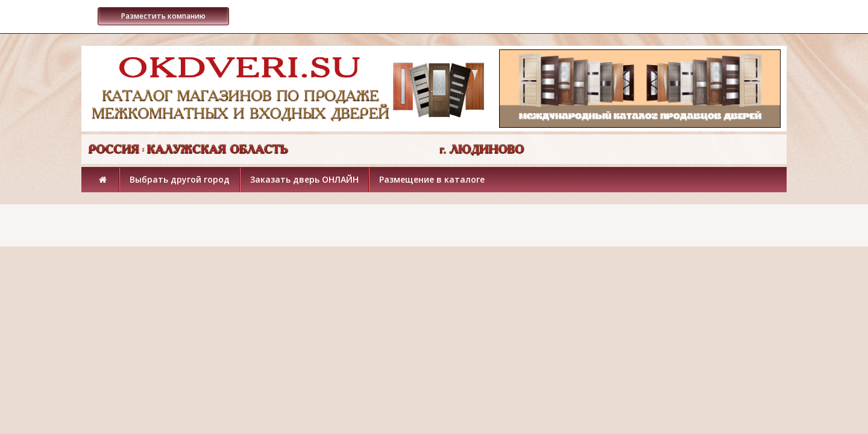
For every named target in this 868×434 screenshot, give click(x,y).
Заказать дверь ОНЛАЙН (304, 179)
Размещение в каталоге (432, 179)
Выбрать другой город (180, 179)
